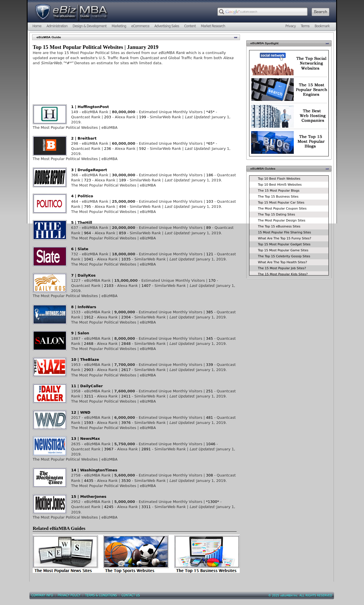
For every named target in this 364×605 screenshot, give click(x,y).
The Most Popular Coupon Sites (282, 209)
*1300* (212, 502)
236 (108, 149)
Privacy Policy (69, 595)
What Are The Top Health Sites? (283, 262)
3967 (109, 449)
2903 (89, 370)
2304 (126, 317)
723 (87, 180)
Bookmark (322, 26)
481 (209, 418)
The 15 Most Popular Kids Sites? (283, 274)
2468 (89, 344)
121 (210, 254)
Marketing (119, 26)
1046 (211, 444)
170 (212, 280)
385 (209, 312)
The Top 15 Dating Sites (276, 215)
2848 (126, 344)
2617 (126, 370)
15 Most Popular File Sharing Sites (284, 232)
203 (108, 117)
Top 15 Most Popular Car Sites (281, 203)
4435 (89, 481)
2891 (146, 449)
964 (87, 233)
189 (122, 180)
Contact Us (131, 595)
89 (209, 228)
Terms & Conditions (101, 595)
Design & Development (89, 26)
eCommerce (140, 26)
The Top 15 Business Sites (278, 197)
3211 (89, 396)
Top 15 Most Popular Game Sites (283, 250)
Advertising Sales (167, 26)
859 (122, 233)
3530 (126, 481)
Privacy (290, 26)
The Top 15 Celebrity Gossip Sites (284, 256)
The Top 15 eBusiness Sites (279, 226)
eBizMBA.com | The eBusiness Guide (71, 13)
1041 (89, 259)
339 (209, 365)
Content (190, 26)
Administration (57, 26)
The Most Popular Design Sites (282, 220)
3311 (146, 507)
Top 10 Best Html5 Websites (280, 185)
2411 (126, 396)
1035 (126, 259)
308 (209, 475)
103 (210, 201)
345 (209, 338)
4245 (109, 507)
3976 (126, 423)
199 (143, 117)
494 (122, 207)
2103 (109, 286)
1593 (89, 423)
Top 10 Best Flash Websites (279, 179)
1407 (146, 286)
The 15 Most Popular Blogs (279, 191)
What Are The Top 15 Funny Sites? (285, 238)
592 (143, 149)
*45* (210, 112)
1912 (89, 317)
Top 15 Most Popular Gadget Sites (284, 244)
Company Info (42, 595)
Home (37, 26)
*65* (210, 143)
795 (87, 207)
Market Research (213, 26)
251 (209, 391)
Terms (305, 26)
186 (210, 175)
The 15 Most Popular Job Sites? (282, 268)
